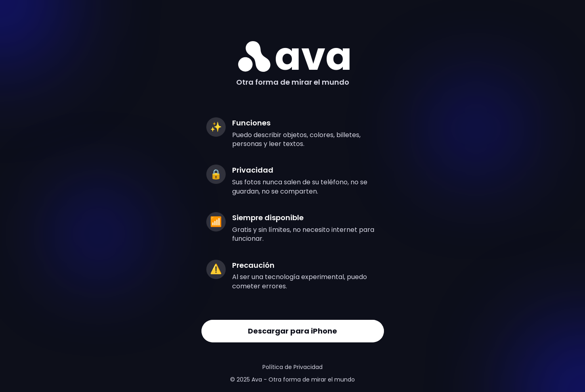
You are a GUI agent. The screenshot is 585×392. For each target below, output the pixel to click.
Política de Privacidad (292, 367)
